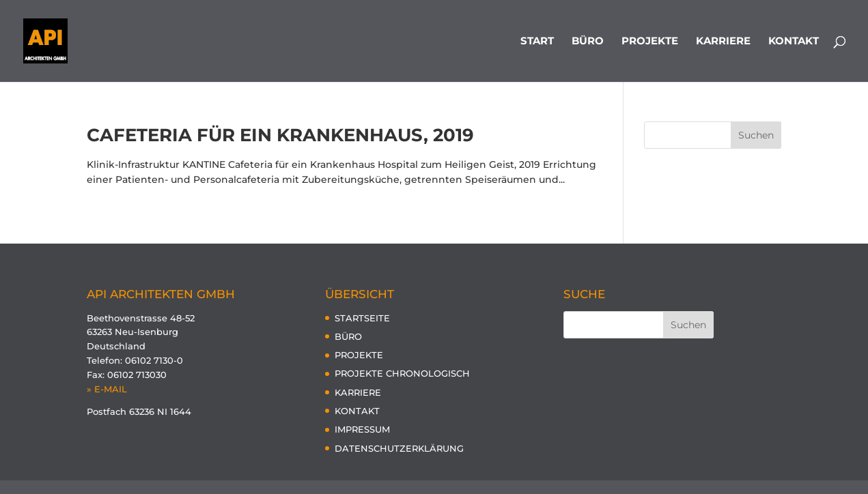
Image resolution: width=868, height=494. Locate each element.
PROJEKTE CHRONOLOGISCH (402, 373)
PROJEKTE (650, 42)
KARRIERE (723, 42)
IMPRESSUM (362, 429)
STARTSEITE (362, 318)
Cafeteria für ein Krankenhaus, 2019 (280, 135)
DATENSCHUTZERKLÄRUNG (399, 448)
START (537, 42)
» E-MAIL (107, 389)
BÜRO (588, 42)
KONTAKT (794, 42)
